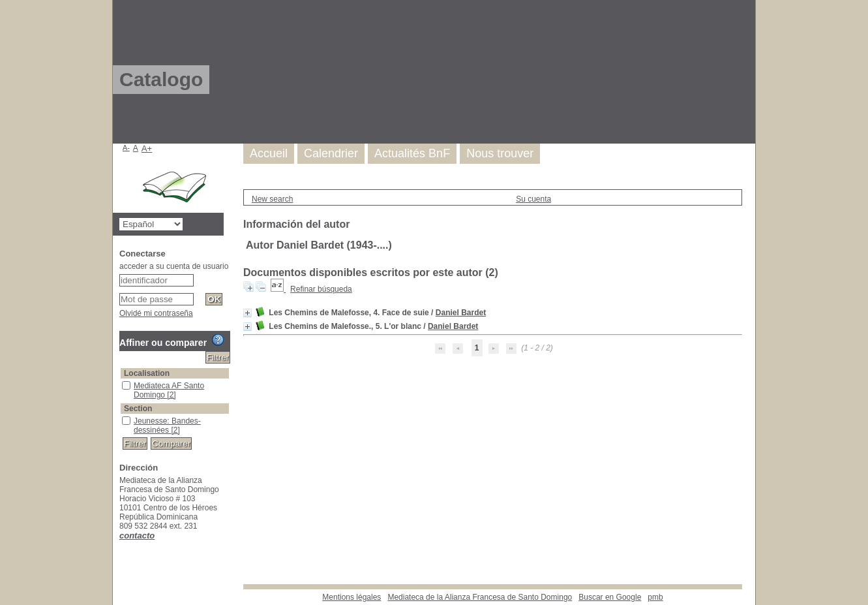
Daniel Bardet (461, 313)
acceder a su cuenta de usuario (174, 266)
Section (138, 409)
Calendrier (331, 153)
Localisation (147, 373)
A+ (147, 148)
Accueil (269, 153)
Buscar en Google (610, 597)
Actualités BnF (412, 153)
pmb (655, 597)
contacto (137, 535)
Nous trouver (500, 153)
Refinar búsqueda (321, 289)
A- (126, 147)
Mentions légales (352, 597)
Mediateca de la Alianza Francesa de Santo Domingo (480, 597)
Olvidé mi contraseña (156, 313)
